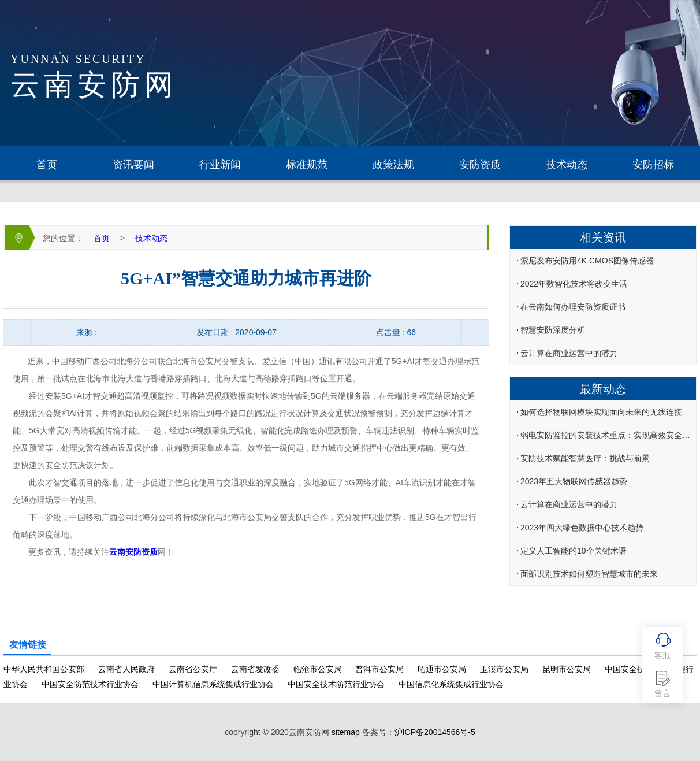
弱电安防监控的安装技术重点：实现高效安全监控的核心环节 (607, 435)
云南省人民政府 (126, 669)
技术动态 (567, 165)
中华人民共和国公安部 (44, 669)
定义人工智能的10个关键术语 (574, 551)
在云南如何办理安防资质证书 (573, 307)
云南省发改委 (255, 669)
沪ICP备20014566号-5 (435, 732)
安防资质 (480, 165)
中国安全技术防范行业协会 (336, 684)
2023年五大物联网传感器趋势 (574, 481)
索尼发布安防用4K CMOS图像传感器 (587, 261)
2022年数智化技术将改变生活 (574, 284)
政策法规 (393, 165)
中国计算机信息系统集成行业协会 (213, 684)
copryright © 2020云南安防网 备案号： (350, 732)
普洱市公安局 (379, 669)
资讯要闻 (133, 165)
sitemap (346, 732)
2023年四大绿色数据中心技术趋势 (582, 528)
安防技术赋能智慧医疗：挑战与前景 (585, 458)
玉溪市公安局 (504, 669)
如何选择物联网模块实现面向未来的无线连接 (601, 412)
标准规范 (307, 165)
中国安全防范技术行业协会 (90, 684)
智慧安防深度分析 (553, 330)
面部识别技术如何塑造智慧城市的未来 (589, 574)
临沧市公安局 (318, 669)
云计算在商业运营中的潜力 (569, 353)
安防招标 (653, 165)
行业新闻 (220, 165)
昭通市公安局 (442, 669)
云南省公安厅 (193, 669)
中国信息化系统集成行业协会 (451, 684)
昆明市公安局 (567, 669)
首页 (47, 165)
